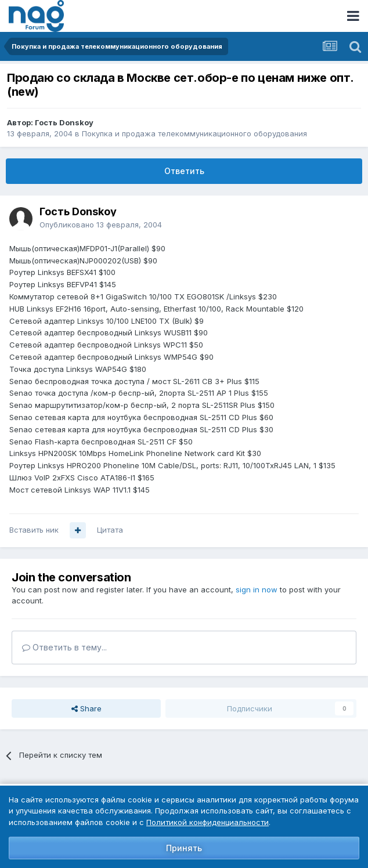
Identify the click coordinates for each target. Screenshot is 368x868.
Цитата (110, 530)
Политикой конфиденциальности (208, 822)
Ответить (184, 171)
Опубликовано (101, 225)
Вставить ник (34, 530)
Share (86, 708)
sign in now (257, 589)
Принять (184, 848)
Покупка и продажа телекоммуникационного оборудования (194, 133)
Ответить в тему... (64, 647)
